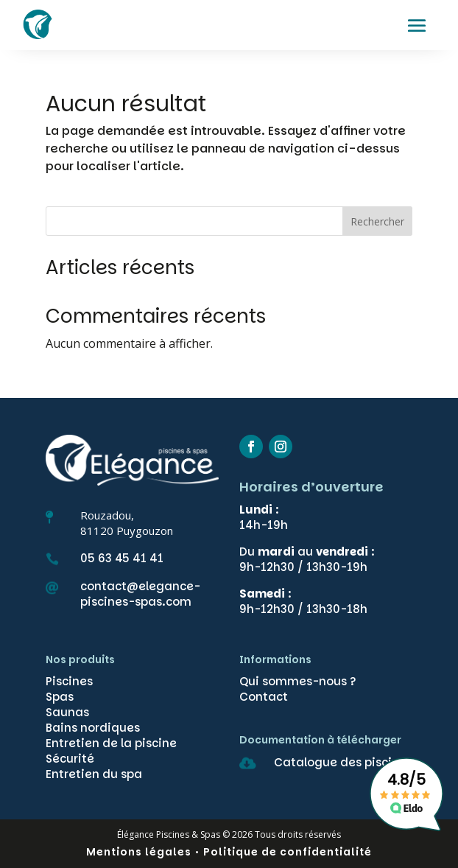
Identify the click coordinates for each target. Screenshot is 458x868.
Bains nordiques (93, 728)
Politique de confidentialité (288, 852)
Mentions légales (139, 852)
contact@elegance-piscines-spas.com (140, 594)
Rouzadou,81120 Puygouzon (127, 523)
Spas (60, 697)
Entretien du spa (94, 774)
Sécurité (70, 759)
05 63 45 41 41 (122, 558)
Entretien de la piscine (111, 743)
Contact (264, 697)
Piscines (69, 681)
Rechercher (377, 221)
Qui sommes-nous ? (298, 681)
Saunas (67, 712)
